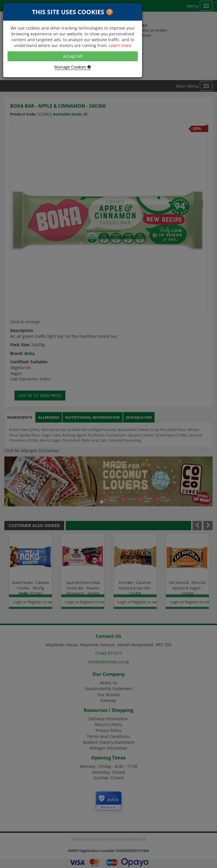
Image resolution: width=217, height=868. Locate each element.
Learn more (120, 45)
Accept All (73, 56)
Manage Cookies (73, 67)
